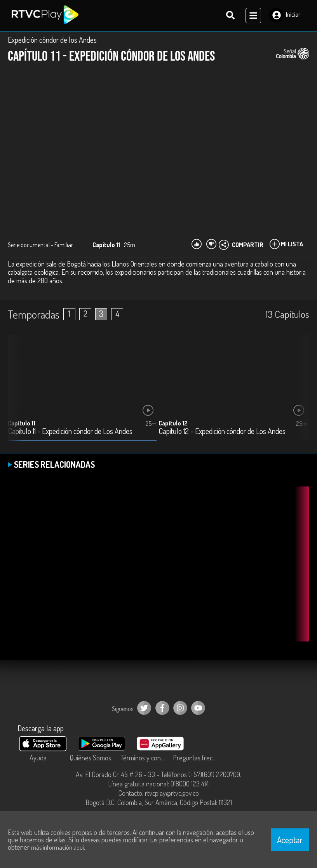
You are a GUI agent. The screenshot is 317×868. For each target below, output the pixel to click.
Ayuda (38, 758)
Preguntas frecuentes (197, 758)
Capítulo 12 (173, 423)
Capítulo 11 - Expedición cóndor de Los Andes (70, 431)
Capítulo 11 (22, 423)
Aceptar (290, 840)
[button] (300, 394)
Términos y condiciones (145, 758)
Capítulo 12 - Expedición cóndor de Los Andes (222, 431)
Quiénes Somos (91, 758)
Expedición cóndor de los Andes (52, 40)
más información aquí (57, 847)
